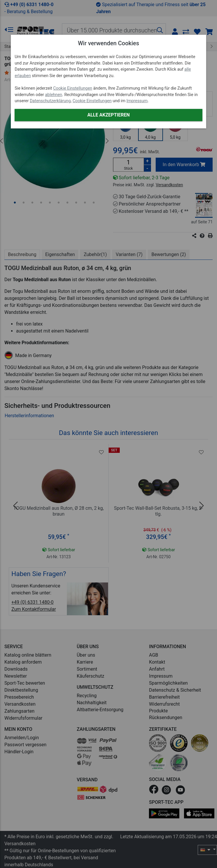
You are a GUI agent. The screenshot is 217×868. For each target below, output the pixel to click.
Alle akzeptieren (108, 115)
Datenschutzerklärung (50, 101)
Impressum (137, 101)
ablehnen (54, 95)
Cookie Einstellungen (73, 88)
